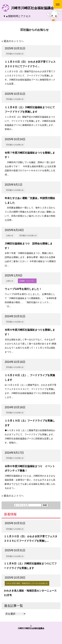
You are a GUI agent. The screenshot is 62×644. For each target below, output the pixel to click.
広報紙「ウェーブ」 (27, 281)
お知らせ (10, 235)
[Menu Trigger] (58, 4)
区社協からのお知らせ (15, 54)
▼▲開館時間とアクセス (17, 16)
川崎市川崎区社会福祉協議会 (32, 8)
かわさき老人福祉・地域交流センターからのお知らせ (27, 583)
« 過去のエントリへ (13, 41)
